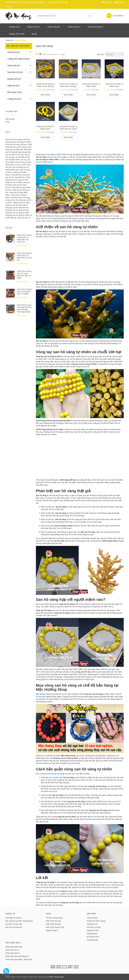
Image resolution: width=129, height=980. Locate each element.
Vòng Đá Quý (74, 27)
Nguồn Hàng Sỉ (52, 930)
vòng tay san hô (54, 891)
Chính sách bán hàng (14, 947)
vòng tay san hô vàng (55, 774)
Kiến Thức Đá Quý (53, 924)
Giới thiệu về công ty (13, 918)
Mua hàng (45, 95)
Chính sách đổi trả (12, 953)
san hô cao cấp (18, 155)
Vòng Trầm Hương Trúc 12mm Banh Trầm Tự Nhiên (24, 292)
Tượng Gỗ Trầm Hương (18, 59)
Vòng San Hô (54, 27)
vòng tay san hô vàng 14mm (16, 205)
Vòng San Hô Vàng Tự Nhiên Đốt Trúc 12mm (68, 128)
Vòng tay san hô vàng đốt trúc (17, 208)
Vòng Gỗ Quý (33, 27)
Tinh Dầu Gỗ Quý (15, 72)
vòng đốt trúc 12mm (22, 177)
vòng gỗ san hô (11, 180)
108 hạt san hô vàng (13, 139)
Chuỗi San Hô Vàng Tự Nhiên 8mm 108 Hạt (68, 85)
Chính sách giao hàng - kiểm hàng (19, 959)
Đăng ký (119, 2)
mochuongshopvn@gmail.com (34, 2)
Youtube (9, 7)
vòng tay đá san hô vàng (20, 197)
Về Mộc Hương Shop (54, 918)
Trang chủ (14, 27)
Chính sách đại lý (12, 950)
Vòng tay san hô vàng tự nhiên (17, 213)
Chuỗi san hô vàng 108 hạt (16, 144)
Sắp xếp (100, 54)
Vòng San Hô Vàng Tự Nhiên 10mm (91, 85)
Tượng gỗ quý (14, 99)
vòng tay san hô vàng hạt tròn (17, 210)
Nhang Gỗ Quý (14, 79)
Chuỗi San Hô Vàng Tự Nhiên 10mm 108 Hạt (45, 85)
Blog (34, 34)
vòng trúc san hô (23, 218)
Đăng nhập (107, 2)
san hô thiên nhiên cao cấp (16, 160)
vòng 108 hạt (16, 175)
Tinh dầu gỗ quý (95, 27)
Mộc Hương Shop (57, 977)
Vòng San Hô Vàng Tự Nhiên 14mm (45, 128)
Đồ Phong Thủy (15, 92)
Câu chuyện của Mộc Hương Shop (19, 921)
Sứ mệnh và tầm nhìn (14, 924)
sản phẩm (115, 16)
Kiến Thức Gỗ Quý (53, 921)
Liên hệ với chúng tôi (13, 927)
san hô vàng (20, 162)
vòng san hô (23, 180)
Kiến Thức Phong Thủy (55, 927)
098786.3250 (12, 2)
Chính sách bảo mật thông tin (17, 956)
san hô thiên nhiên (23, 157)
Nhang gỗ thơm (17, 34)
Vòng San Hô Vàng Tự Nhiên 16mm (114, 85)
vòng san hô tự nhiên (14, 182)
